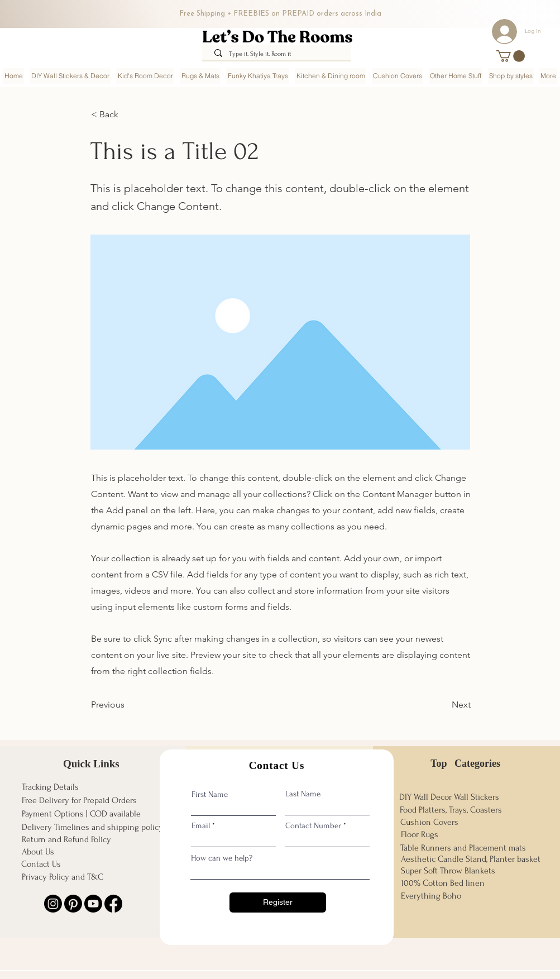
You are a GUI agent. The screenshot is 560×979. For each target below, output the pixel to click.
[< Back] (128, 114)
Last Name (303, 794)
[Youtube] (93, 904)
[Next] (443, 705)
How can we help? (222, 858)
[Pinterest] (73, 904)
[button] (511, 56)
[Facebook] (113, 904)
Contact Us (41, 864)
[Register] (278, 902)
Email (201, 826)
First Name (210, 794)
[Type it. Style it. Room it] (278, 54)
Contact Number (313, 826)
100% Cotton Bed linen (443, 883)
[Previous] (128, 705)
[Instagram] (53, 904)
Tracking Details (50, 787)
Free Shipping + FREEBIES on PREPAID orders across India (280, 14)
